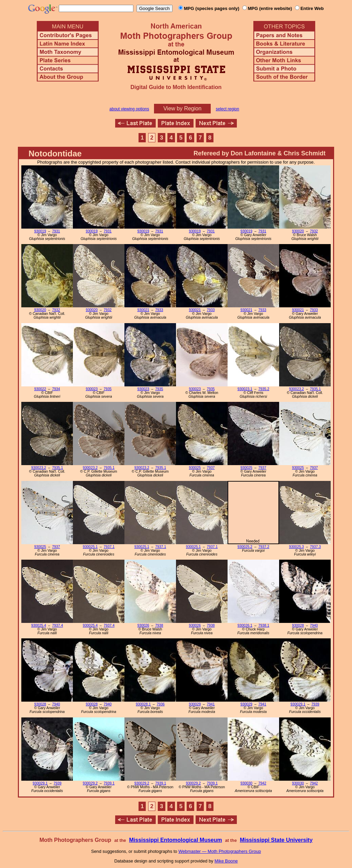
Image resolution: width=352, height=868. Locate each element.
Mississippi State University (276, 840)
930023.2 (296, 389)
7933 (159, 310)
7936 (161, 704)
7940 (314, 625)
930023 (92, 389)
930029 (195, 704)
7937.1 (109, 547)
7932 (314, 231)
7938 (159, 625)
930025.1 (90, 547)
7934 (56, 389)
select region (228, 109)
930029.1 (298, 704)
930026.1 (245, 625)
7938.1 (264, 625)
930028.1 (143, 704)
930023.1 (245, 389)
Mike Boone (226, 861)
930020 (298, 231)
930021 (143, 310)
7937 (211, 468)
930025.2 (245, 547)
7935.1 (315, 389)
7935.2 (264, 389)
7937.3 (315, 547)
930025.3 (296, 547)
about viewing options (129, 109)
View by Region (182, 108)
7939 (315, 704)
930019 (40, 231)
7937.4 (57, 625)
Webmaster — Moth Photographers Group (220, 851)
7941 (211, 704)
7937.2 (264, 547)
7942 (262, 783)
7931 (56, 231)
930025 (195, 468)
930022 (40, 389)
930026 (143, 625)
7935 (107, 389)
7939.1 (109, 783)
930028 (298, 625)
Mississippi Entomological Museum (175, 840)
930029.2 (90, 783)
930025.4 (39, 625)
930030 (246, 783)
